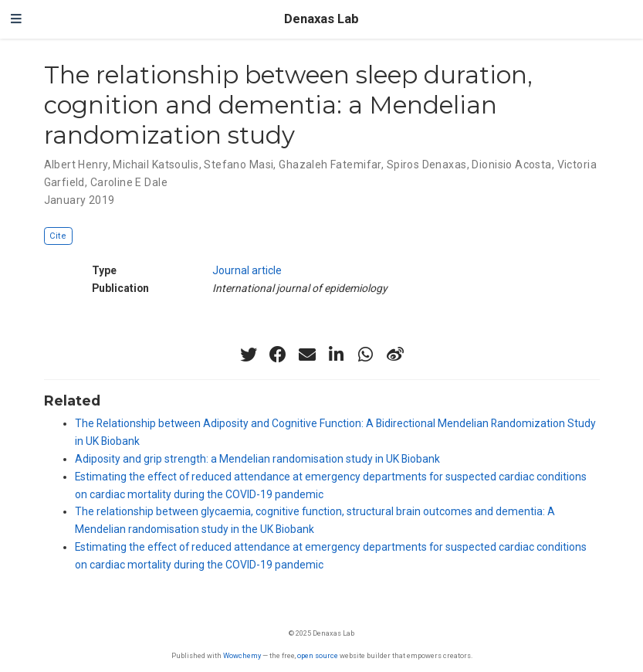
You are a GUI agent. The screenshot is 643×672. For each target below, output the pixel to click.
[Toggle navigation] (16, 19)
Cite (58, 236)
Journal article (247, 270)
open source (318, 655)
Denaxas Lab (321, 19)
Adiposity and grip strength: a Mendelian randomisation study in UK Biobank (257, 459)
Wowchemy (242, 655)
